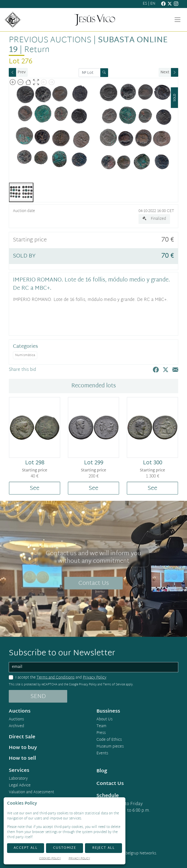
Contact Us (94, 583)
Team (101, 726)
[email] (93, 667)
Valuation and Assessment (31, 792)
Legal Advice (20, 786)
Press (101, 733)
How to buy (23, 748)
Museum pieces (110, 747)
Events (102, 754)
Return (37, 50)
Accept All (26, 848)
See (35, 488)
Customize (65, 848)
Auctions (16, 720)
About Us (104, 720)
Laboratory (18, 779)
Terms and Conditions (56, 678)
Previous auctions (50, 40)
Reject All (103, 848)
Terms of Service (114, 685)
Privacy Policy (95, 678)
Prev (22, 72)
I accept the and (61, 678)
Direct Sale (22, 737)
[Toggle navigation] (178, 20)
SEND (38, 697)
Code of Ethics (109, 740)
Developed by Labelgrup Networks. (127, 854)
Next (165, 72)
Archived (16, 726)
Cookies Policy (50, 859)
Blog (102, 771)
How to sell (22, 758)
